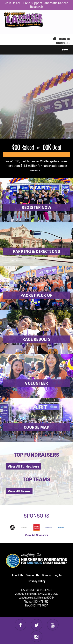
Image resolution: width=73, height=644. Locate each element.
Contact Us (33, 575)
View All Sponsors (36, 535)
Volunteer (36, 383)
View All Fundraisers (24, 466)
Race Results (36, 339)
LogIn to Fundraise (62, 41)
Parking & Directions (36, 251)
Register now (36, 207)
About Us (17, 575)
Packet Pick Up (36, 295)
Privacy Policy (36, 581)
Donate (46, 575)
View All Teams (19, 491)
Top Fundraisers (36, 454)
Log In (58, 575)
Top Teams (36, 479)
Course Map (37, 427)
